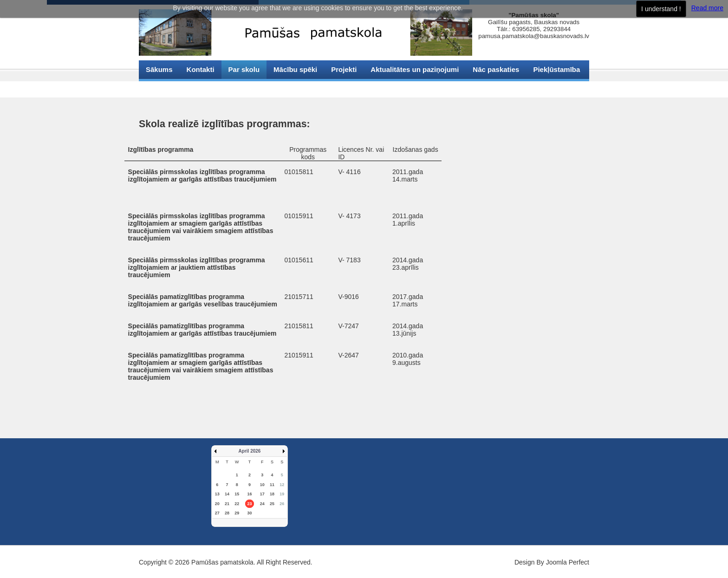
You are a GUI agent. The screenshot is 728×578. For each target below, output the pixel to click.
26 (282, 504)
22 (237, 504)
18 (272, 494)
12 (282, 485)
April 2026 (250, 451)
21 (227, 504)
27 (217, 513)
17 (262, 494)
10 (262, 485)
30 (249, 513)
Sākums (159, 69)
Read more (707, 8)
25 (272, 504)
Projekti (344, 69)
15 (237, 494)
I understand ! (661, 9)
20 (217, 504)
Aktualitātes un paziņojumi (415, 69)
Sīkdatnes (162, 88)
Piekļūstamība (556, 69)
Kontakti (201, 69)
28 (227, 513)
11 (272, 485)
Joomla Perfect (568, 562)
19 (282, 494)
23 (249, 504)
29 (237, 513)
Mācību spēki (295, 69)
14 (227, 494)
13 (217, 494)
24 (262, 504)
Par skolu (244, 69)
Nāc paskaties (496, 69)
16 (249, 494)
